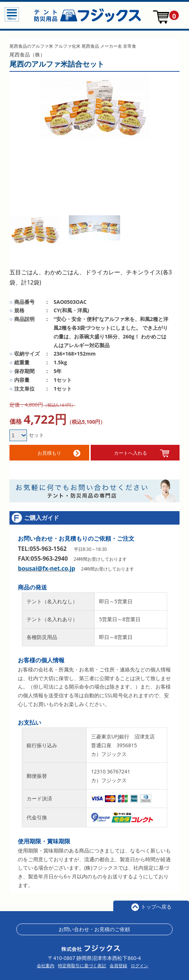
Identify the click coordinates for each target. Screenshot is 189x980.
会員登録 (118, 963)
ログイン (139, 963)
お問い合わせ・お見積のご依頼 (94, 927)
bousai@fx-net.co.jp (46, 566)
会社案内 (46, 963)
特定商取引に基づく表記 (82, 963)
